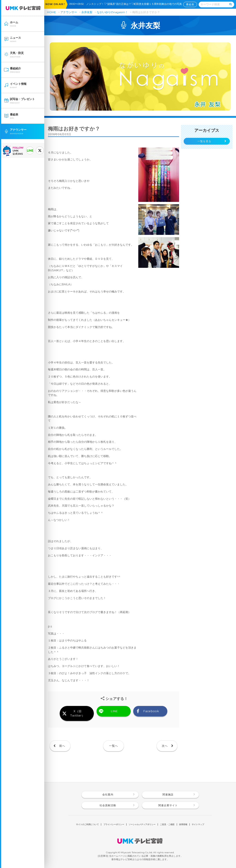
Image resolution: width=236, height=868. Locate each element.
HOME (52, 12)
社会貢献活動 (108, 805)
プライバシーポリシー (114, 824)
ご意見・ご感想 (167, 824)
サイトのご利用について (87, 824)
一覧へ (114, 746)
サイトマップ (198, 824)
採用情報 (183, 824)
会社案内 (108, 795)
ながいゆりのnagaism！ (113, 12)
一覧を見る (204, 141)
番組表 (190, 4)
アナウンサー (69, 12)
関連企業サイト (168, 805)
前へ (62, 746)
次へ (165, 746)
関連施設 (168, 795)
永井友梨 (87, 12)
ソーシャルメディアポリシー (142, 824)
